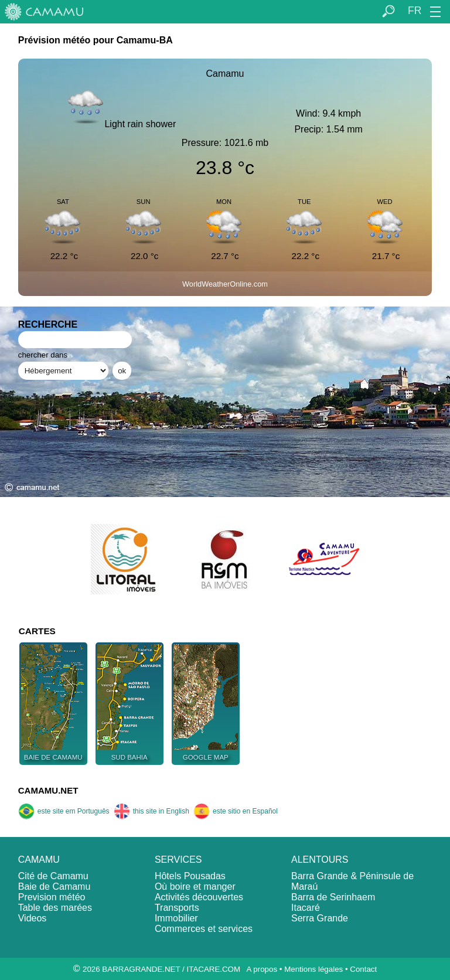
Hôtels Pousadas (190, 876)
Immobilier (176, 918)
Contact (363, 969)
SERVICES (178, 860)
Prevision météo (52, 897)
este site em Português (64, 811)
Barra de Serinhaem (333, 897)
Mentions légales (313, 969)
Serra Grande (320, 918)
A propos (262, 969)
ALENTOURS (320, 860)
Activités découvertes (199, 897)
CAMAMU (39, 860)
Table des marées (55, 908)
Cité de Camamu (53, 876)
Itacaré (306, 908)
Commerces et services (204, 929)
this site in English (151, 811)
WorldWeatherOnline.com (225, 284)
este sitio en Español (236, 811)
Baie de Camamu (54, 887)
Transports (177, 908)
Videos (33, 918)
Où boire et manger (195, 887)
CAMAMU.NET (48, 790)
